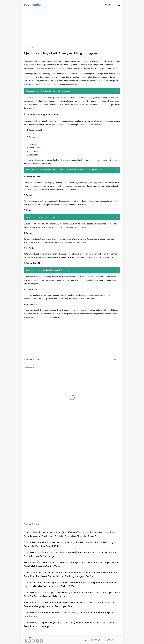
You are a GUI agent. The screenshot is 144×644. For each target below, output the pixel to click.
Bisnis (27, 363)
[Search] (109, 5)
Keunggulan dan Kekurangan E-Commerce (53, 270)
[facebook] (25, 642)
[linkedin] (41, 642)
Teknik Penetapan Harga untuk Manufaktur (53, 91)
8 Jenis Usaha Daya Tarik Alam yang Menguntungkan (60, 53)
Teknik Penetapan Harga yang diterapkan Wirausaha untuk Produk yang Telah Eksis (69, 170)
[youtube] (33, 642)
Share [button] (115, 360)
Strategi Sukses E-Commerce (47, 217)
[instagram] (37, 642)
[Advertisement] (72, 26)
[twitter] (29, 642)
